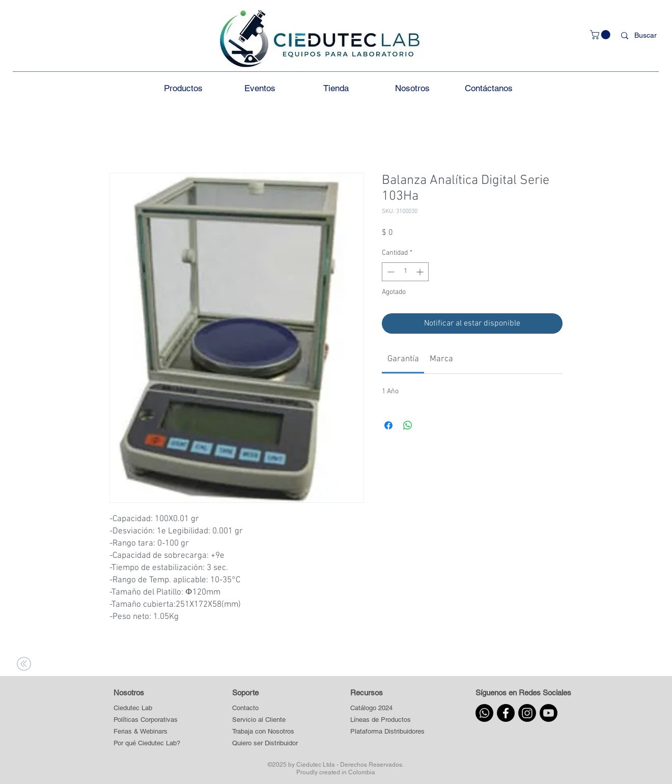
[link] (403, 359)
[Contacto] (265, 708)
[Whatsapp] (484, 713)
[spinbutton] (405, 272)
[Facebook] (506, 713)
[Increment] (421, 272)
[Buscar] (648, 36)
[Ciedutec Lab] (133, 708)
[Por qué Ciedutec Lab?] (147, 743)
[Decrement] (390, 272)
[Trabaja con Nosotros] (265, 731)
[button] (601, 35)
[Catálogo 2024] (387, 708)
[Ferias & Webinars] (141, 731)
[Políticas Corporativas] (146, 720)
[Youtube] (549, 713)
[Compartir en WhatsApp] (408, 425)
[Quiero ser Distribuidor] (265, 743)
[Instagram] (527, 713)
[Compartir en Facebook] (388, 425)
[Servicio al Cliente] (265, 720)
